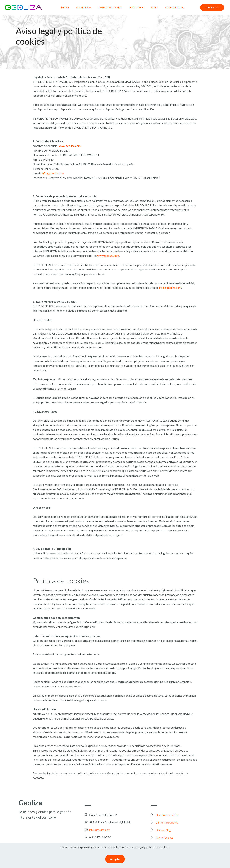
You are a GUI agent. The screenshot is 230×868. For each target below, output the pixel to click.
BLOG (154, 8)
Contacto (161, 845)
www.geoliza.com (70, 146)
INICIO (65, 8)
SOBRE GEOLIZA (174, 8)
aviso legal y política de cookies (150, 851)
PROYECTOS (136, 8)
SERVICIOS (82, 8)
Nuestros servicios (167, 815)
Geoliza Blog (163, 830)
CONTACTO (212, 8)
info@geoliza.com (53, 173)
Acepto (115, 863)
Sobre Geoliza (164, 838)
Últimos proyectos (167, 822)
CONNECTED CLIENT (110, 8)
